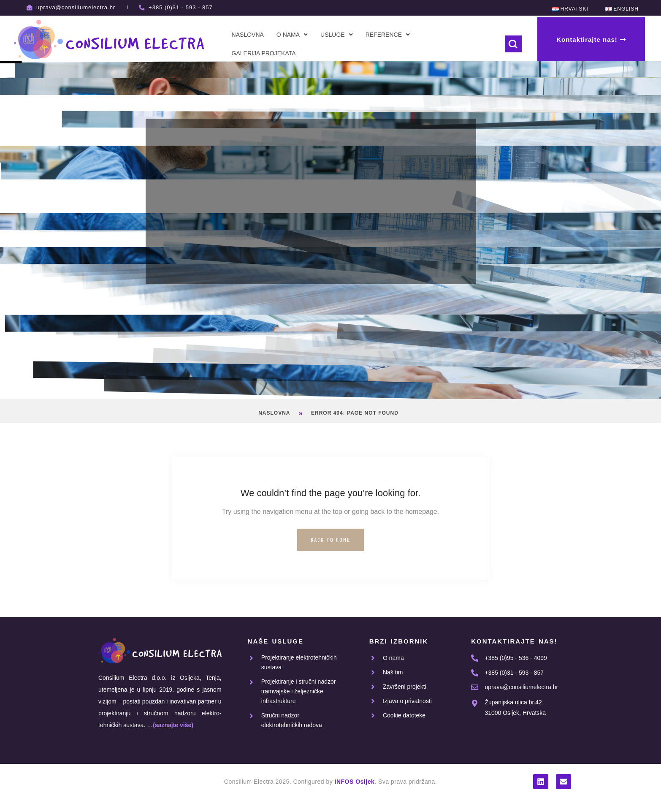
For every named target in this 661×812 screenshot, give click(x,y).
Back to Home (330, 540)
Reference (388, 35)
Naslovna (248, 35)
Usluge (337, 35)
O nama (292, 35)
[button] (292, 35)
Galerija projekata (264, 53)
